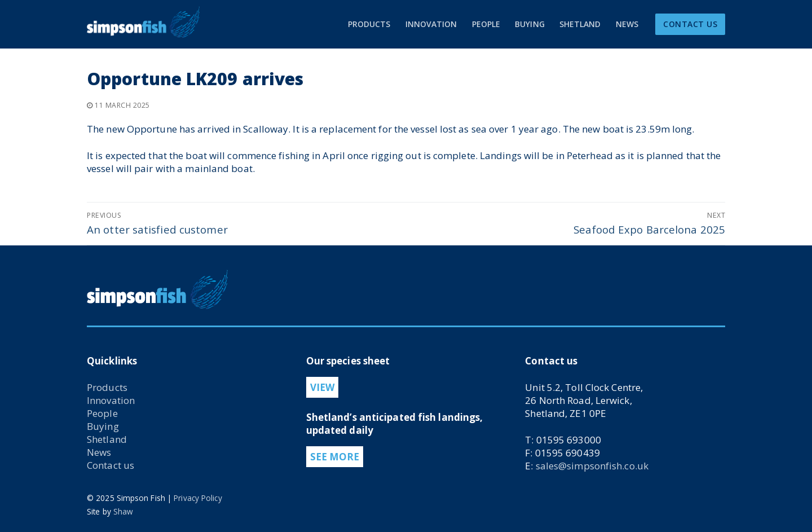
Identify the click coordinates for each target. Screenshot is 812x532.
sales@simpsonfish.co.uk (592, 466)
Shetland (107, 439)
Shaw (123, 511)
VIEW (322, 387)
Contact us (111, 465)
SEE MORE (335, 457)
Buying (103, 426)
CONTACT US (690, 24)
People (102, 413)
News (99, 452)
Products (107, 387)
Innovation (111, 400)
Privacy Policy (198, 498)
